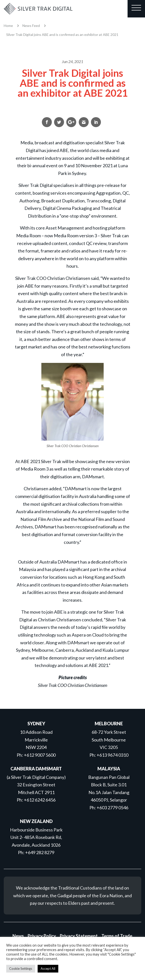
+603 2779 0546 (112, 808)
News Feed (31, 26)
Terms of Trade (117, 936)
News (18, 936)
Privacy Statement (79, 936)
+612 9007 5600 (40, 755)
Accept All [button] (48, 969)
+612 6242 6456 (40, 800)
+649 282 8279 (40, 852)
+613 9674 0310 (112, 755)
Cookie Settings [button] (21, 969)
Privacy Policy (42, 936)
